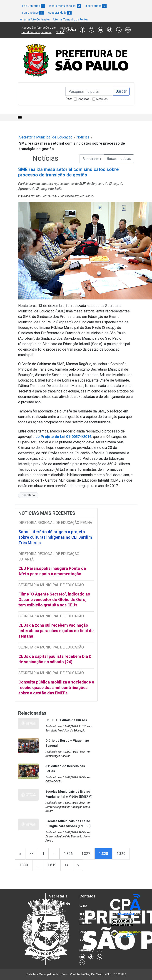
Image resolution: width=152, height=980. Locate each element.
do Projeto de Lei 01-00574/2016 (63, 437)
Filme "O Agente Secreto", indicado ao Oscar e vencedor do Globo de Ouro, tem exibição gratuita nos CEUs (54, 599)
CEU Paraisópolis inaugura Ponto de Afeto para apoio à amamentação (52, 571)
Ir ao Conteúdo (33, 6)
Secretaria (28, 495)
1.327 (86, 854)
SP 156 (60, 32)
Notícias (102, 99)
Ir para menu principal (65, 6)
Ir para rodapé (33, 13)
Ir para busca (96, 6)
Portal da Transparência (37, 32)
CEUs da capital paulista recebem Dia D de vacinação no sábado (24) (55, 659)
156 (85, 906)
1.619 (52, 865)
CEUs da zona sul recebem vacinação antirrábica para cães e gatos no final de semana (56, 631)
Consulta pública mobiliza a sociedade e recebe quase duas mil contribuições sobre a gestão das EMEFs (56, 687)
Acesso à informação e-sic (39, 28)
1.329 (121, 854)
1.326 (68, 854)
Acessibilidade (60, 13)
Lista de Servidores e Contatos (88, 918)
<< (32, 854)
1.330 (24, 865)
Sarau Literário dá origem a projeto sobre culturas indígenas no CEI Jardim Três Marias (55, 537)
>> (67, 865)
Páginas (84, 99)
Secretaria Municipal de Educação (46, 137)
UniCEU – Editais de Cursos (66, 720)
